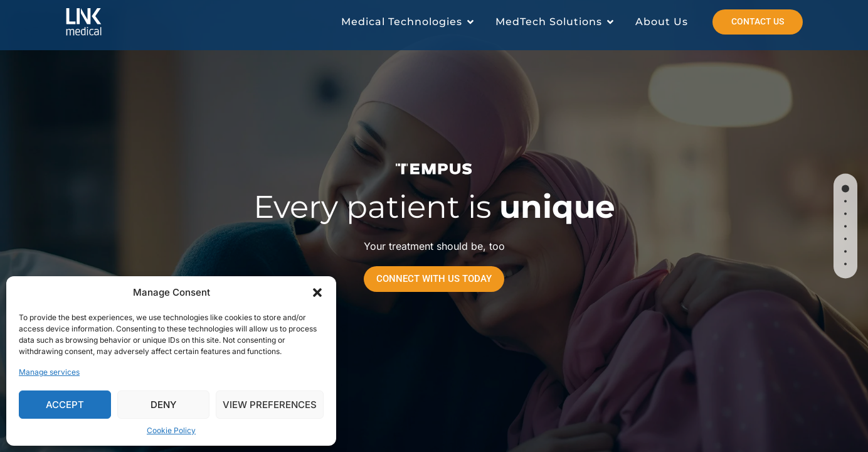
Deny (163, 405)
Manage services (49, 372)
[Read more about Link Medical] (102, 22)
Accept (65, 405)
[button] (317, 293)
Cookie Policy (171, 430)
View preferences (270, 405)
